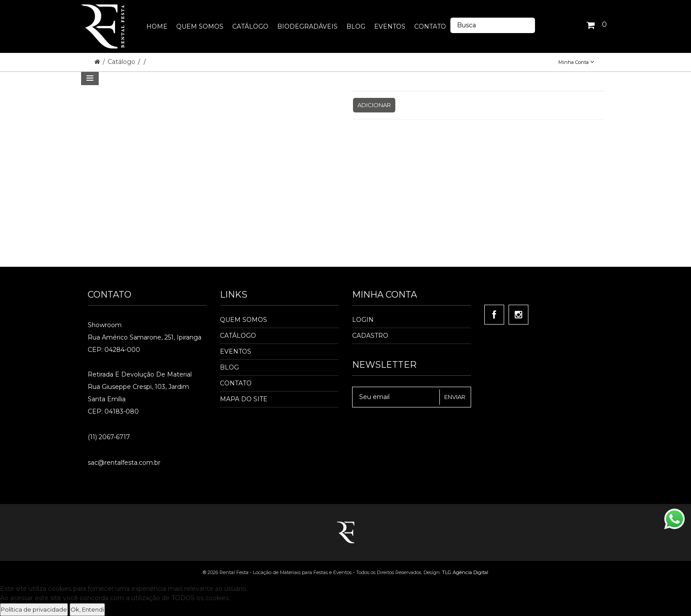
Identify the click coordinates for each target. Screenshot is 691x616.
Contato (236, 383)
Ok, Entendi (87, 609)
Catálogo (122, 62)
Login (363, 320)
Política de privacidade (34, 609)
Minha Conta (576, 62)
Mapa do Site (244, 399)
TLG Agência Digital (465, 572)
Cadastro (370, 336)
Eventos (236, 351)
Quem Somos (243, 320)
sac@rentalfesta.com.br (124, 463)
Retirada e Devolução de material (140, 374)
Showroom (105, 325)
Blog (229, 367)
